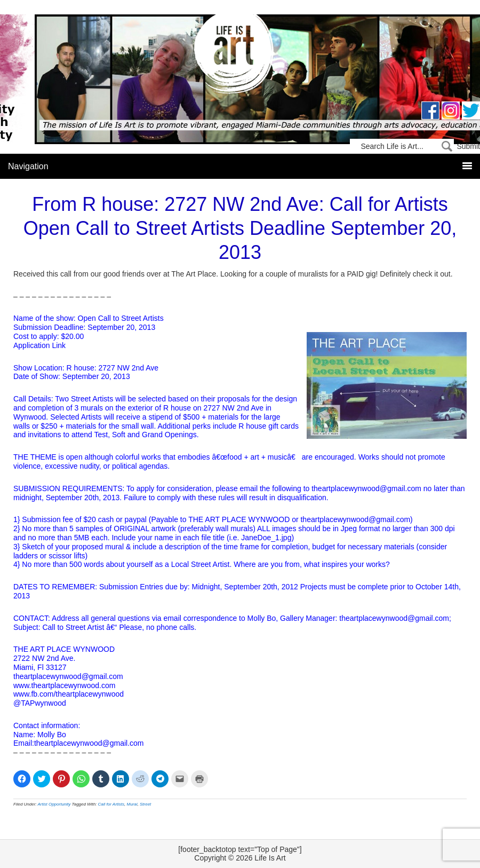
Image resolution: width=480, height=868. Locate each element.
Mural (132, 804)
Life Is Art (240, 55)
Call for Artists (111, 804)
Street (145, 804)
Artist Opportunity (54, 804)
